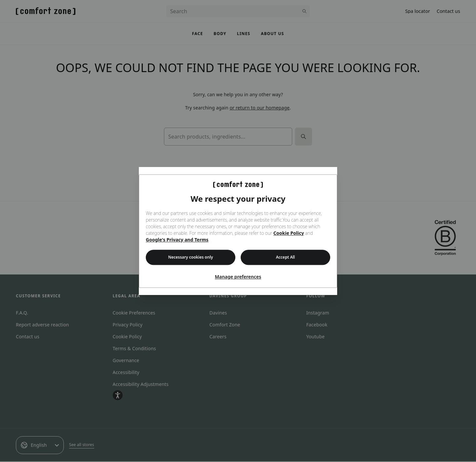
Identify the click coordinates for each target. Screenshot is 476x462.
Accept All (286, 257)
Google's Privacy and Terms (177, 240)
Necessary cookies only (191, 257)
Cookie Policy (289, 233)
